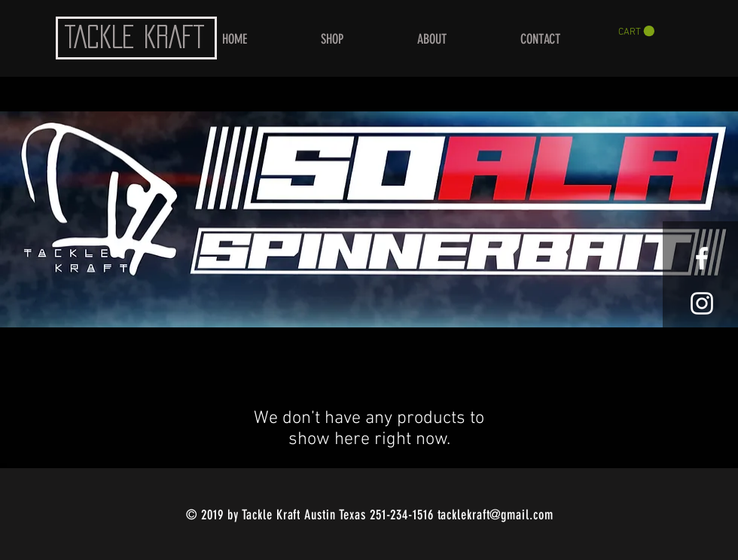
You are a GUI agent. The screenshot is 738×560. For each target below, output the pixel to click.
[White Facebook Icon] (702, 258)
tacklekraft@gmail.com (496, 515)
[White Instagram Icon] (702, 303)
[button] (636, 31)
